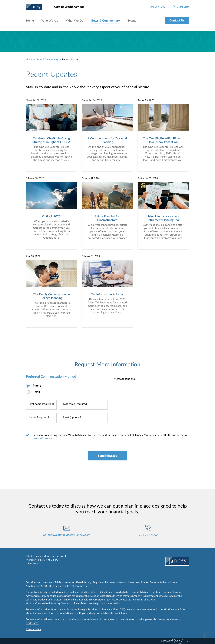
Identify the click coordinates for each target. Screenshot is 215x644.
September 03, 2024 (148, 178)
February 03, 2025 (35, 178)
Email (36, 392)
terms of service (42, 439)
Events (132, 21)
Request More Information (107, 365)
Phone (37, 386)
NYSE (49, 560)
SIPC (56, 560)
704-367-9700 (148, 535)
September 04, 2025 (92, 100)
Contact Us (177, 21)
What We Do (75, 21)
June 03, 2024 (33, 256)
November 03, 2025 (36, 100)
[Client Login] (181, 7)
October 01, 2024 (91, 178)
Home (30, 21)
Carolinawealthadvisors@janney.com (67, 535)
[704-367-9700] (158, 7)
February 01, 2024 (91, 256)
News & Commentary (105, 21)
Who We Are (50, 21)
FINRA (41, 560)
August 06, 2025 (146, 100)
